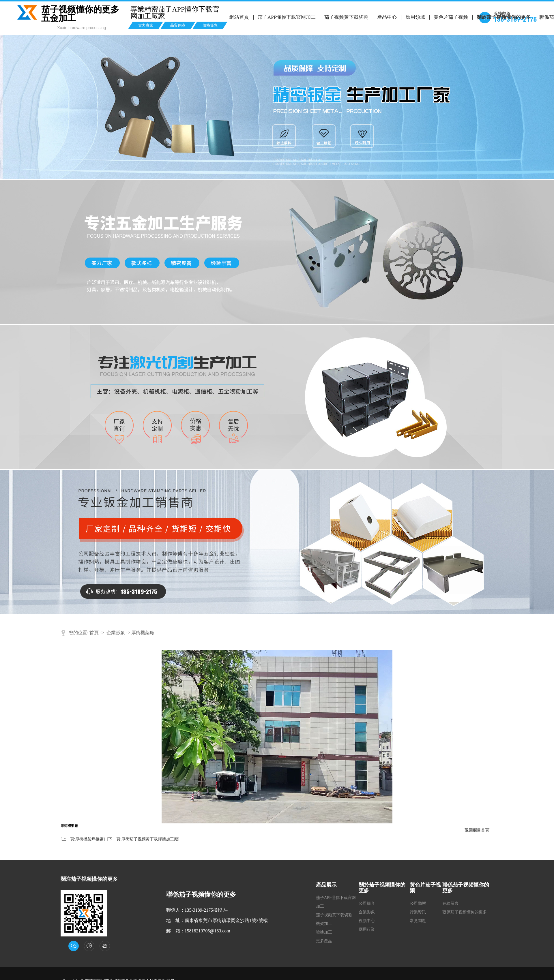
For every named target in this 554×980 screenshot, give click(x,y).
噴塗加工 (324, 932)
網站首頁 (239, 17)
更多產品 (324, 941)
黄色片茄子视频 (450, 17)
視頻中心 (367, 921)
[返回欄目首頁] (477, 830)
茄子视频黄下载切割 (346, 17)
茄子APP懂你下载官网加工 (286, 17)
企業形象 (116, 633)
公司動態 (418, 903)
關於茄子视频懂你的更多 (502, 17)
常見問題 (418, 921)
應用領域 (414, 17)
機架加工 (324, 924)
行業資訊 (418, 912)
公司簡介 (367, 903)
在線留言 (450, 903)
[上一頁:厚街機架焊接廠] (83, 839)
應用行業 (367, 929)
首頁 (94, 633)
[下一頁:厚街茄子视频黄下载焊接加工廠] (143, 839)
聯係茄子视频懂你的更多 (465, 912)
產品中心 (386, 17)
